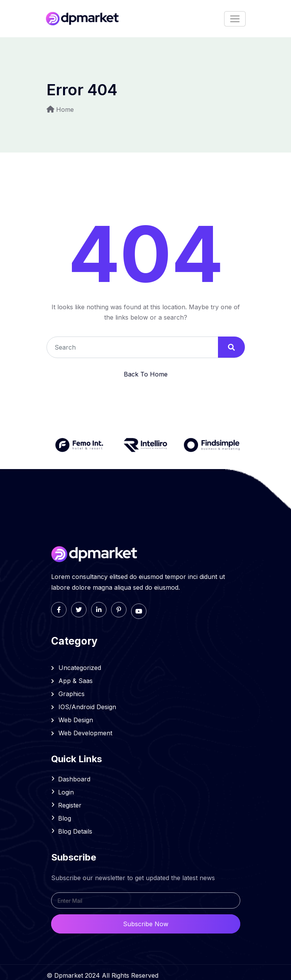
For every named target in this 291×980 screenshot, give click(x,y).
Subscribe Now (146, 924)
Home (65, 109)
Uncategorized (76, 668)
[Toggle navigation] (235, 19)
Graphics (68, 694)
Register (70, 805)
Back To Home (146, 374)
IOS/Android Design (84, 707)
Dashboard (74, 779)
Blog (65, 818)
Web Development (82, 733)
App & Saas (72, 681)
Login (66, 792)
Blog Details (75, 831)
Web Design (72, 720)
